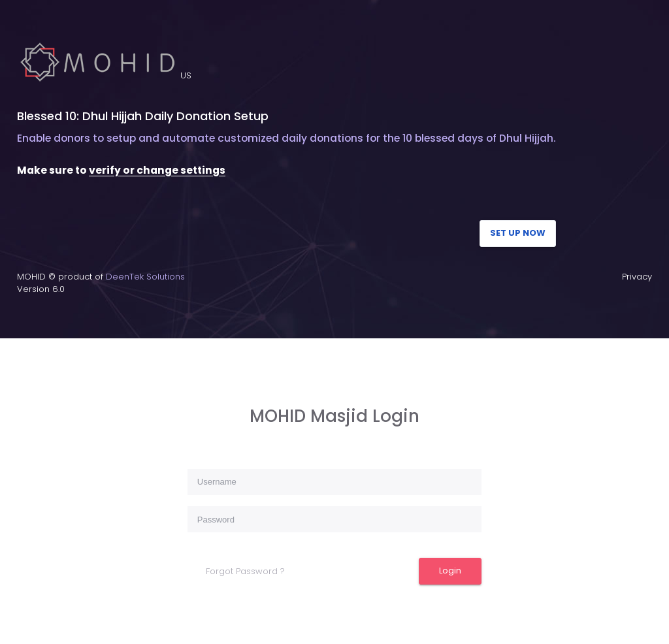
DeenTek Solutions (145, 277)
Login (450, 571)
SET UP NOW (518, 233)
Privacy (637, 277)
